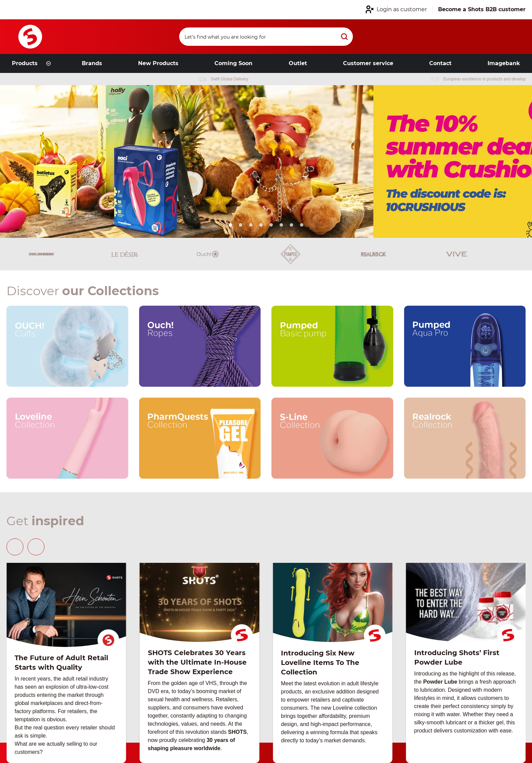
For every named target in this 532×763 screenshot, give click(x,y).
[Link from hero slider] (266, 161)
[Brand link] (19, 254)
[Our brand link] (67, 346)
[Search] (266, 37)
